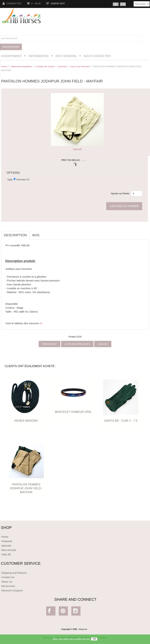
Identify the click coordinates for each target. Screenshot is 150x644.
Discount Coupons (12, 590)
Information (39, 56)
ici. (41, 323)
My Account (8, 586)
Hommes (62, 66)
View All (6, 554)
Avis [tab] (36, 235)
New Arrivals (9, 550)
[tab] (45, 233)
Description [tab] (15, 235)
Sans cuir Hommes (80, 66)
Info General (66, 56)
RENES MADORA (26, 421)
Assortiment (11, 56)
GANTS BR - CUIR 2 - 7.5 (121, 421)
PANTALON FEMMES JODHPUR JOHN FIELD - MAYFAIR (26, 488)
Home (4, 66)
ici (88, 640)
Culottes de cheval (45, 66)
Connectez (12, 3)
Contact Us (8, 577)
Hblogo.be (83, 629)
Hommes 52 (23, 179)
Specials (6, 546)
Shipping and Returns (14, 573)
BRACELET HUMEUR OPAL (73, 412)
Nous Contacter (97, 56)
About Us (7, 582)
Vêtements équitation (21, 66)
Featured (7, 541)
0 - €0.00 (34, 3)
